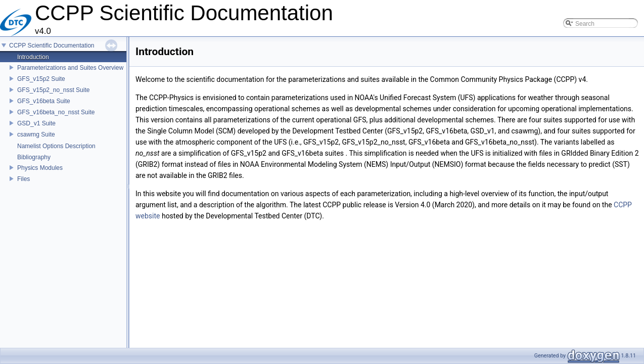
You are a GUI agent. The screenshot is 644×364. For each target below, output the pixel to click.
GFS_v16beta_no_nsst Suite (56, 112)
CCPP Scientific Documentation (52, 45)
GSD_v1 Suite (36, 123)
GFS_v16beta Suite (44, 101)
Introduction (33, 57)
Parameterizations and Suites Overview (70, 68)
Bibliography (34, 157)
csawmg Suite (36, 134)
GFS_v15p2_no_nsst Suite (53, 90)
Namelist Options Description (56, 146)
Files (24, 179)
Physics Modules (40, 168)
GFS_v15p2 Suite (41, 79)
